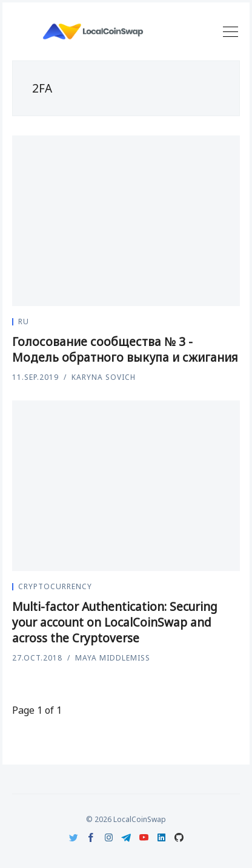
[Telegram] (126, 837)
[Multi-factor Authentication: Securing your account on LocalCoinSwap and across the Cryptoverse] (126, 486)
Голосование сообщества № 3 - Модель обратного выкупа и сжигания (125, 350)
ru (24, 321)
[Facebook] (91, 837)
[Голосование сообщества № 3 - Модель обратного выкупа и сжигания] (126, 221)
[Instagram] (109, 837)
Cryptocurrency (55, 586)
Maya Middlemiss (113, 658)
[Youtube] (144, 837)
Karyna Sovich (104, 377)
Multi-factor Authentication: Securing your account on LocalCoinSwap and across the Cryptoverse (115, 622)
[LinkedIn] (161, 837)
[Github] (179, 837)
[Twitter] (74, 837)
